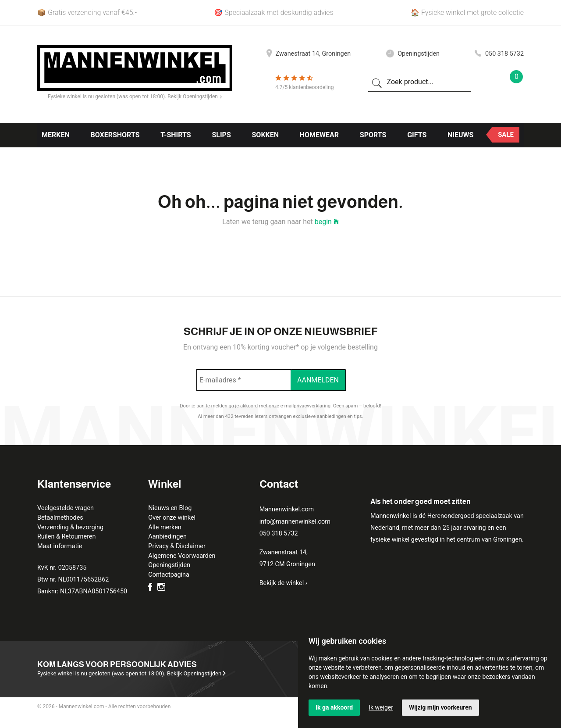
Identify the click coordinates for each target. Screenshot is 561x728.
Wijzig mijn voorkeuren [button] (440, 707)
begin (327, 222)
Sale (506, 134)
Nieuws (460, 135)
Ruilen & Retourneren (66, 537)
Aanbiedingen (167, 537)
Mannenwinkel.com (287, 509)
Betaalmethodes (60, 518)
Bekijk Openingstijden (195, 96)
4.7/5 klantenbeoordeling (304, 87)
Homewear (319, 135)
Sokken (266, 135)
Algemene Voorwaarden (182, 556)
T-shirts (176, 135)
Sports (373, 135)
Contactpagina (169, 575)
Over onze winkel (172, 518)
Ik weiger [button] (381, 707)
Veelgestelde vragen (66, 508)
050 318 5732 (499, 54)
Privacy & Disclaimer (177, 546)
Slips (221, 135)
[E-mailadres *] (244, 380)
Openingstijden (413, 54)
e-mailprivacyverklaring (305, 406)
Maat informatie (60, 546)
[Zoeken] (377, 82)
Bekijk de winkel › (283, 583)
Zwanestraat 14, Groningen (309, 54)
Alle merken (165, 527)
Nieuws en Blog (170, 508)
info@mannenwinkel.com (295, 522)
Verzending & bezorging (70, 527)
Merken (56, 135)
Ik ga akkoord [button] (334, 707)
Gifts (417, 135)
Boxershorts (115, 135)
